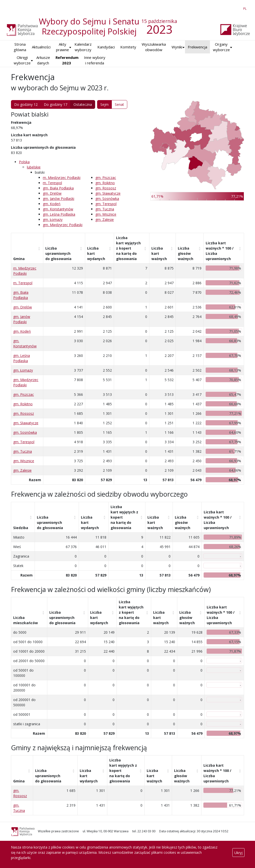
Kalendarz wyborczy (83, 47)
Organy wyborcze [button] (221, 47)
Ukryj (238, 852)
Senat (119, 104)
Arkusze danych (43, 60)
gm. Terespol (106, 204)
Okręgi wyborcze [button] (22, 60)
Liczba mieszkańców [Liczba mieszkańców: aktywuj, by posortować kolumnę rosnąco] (26, 620)
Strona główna (20, 47)
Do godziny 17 (56, 104)
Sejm (104, 104)
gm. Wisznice (106, 214)
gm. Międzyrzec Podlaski (63, 225)
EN (236, 7)
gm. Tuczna (105, 209)
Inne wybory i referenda (95, 60)
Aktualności (41, 47)
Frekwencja (197, 47)
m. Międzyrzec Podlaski (62, 178)
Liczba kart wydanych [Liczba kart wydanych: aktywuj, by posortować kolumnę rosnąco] (96, 253)
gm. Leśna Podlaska (59, 214)
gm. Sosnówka (107, 199)
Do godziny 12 (26, 104)
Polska (24, 162)
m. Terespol (52, 183)
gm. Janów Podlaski (59, 199)
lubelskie (34, 167)
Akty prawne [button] (63, 47)
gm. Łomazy (53, 219)
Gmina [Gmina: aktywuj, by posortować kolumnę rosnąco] (19, 259)
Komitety (128, 47)
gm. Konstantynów (58, 209)
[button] (177, 47)
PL (246, 7)
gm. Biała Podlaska (58, 188)
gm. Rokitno (105, 183)
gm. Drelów (52, 193)
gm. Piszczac (106, 178)
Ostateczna (83, 104)
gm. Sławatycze (108, 193)
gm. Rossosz (106, 188)
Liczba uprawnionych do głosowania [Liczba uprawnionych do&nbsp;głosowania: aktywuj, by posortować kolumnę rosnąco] (58, 253)
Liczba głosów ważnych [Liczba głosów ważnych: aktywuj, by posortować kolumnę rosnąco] (186, 253)
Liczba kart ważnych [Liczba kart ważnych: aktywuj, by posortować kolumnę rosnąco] (159, 253)
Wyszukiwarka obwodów (154, 47)
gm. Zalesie (105, 219)
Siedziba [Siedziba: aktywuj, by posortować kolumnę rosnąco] (21, 528)
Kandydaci (106, 47)
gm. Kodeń (52, 204)
